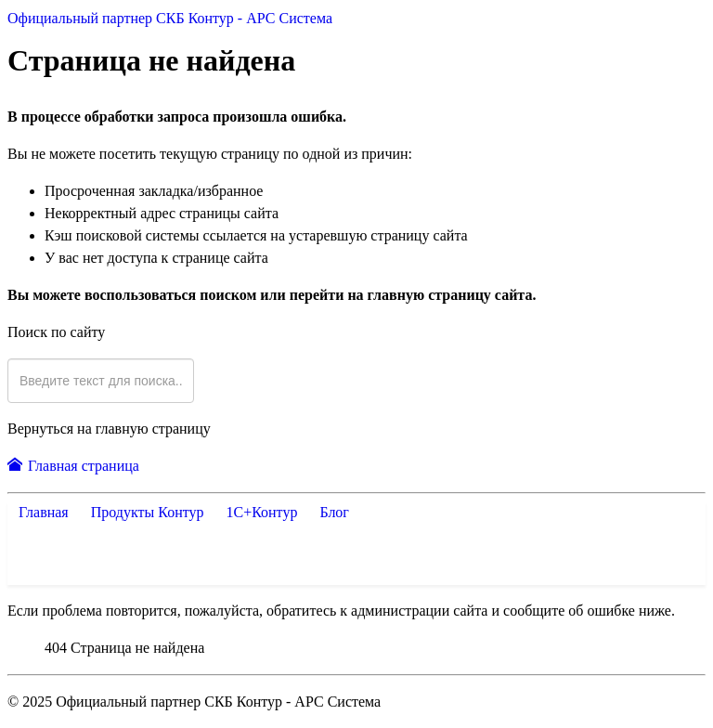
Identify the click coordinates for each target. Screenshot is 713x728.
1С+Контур (261, 512)
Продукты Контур (151, 512)
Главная (44, 512)
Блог (331, 512)
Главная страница (73, 466)
